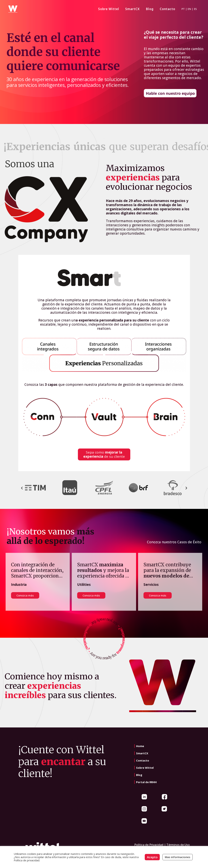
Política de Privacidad (149, 845)
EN (189, 9)
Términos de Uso (178, 845)
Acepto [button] (152, 857)
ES (195, 9)
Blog (139, 775)
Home (140, 746)
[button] (22, 488)
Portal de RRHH (146, 782)
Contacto (143, 760)
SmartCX (142, 753)
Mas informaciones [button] (178, 857)
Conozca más (91, 595)
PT (183, 9)
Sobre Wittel (145, 768)
